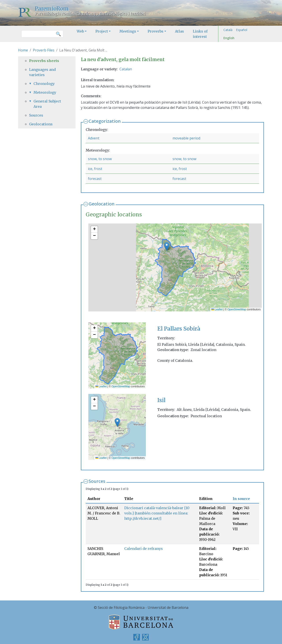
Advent (94, 138)
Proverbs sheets (44, 61)
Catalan (126, 69)
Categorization (105, 121)
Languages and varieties (42, 72)
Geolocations (41, 124)
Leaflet (217, 309)
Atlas (179, 31)
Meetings (128, 31)
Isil (161, 400)
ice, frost (95, 169)
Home (23, 50)
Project (102, 31)
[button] (167, 246)
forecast (95, 179)
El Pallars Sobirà (179, 329)
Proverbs (156, 31)
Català (228, 30)
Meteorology (45, 92)
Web (80, 31)
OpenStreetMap (237, 309)
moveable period (186, 138)
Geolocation (102, 204)
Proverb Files (44, 50)
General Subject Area (47, 104)
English (229, 38)
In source (241, 499)
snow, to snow (100, 159)
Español (242, 30)
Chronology (44, 84)
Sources (97, 481)
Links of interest (200, 34)
